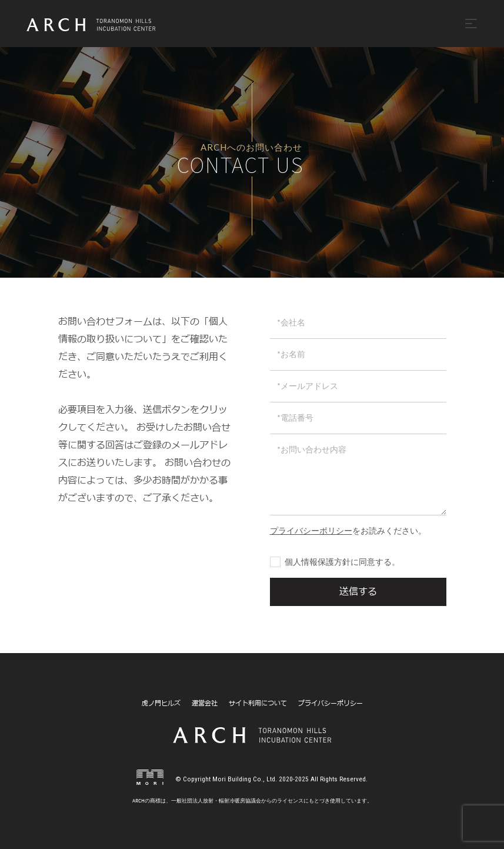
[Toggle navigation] (471, 24)
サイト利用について (258, 703)
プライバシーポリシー (331, 703)
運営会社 (205, 703)
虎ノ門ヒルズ (161, 703)
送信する (358, 592)
